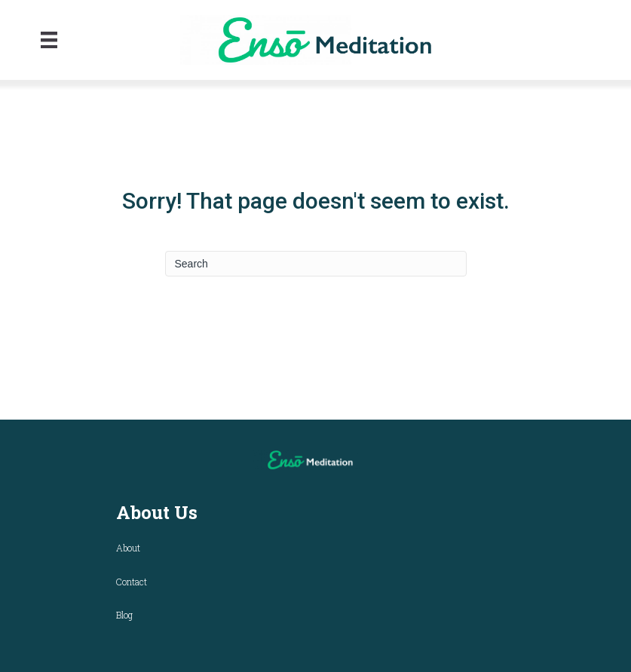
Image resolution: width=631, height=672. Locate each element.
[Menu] (49, 40)
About (128, 548)
